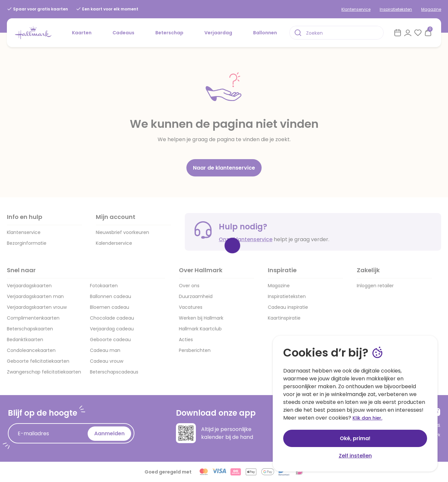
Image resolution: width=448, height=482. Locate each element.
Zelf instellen (355, 456)
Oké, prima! (355, 438)
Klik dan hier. (367, 418)
